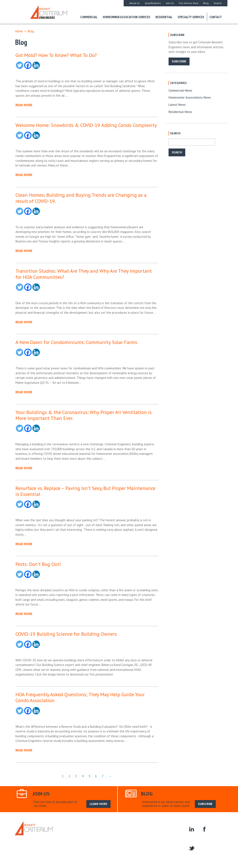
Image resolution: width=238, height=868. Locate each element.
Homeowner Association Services (127, 17)
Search (218, 3)
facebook (204, 829)
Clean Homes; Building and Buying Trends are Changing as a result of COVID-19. (81, 198)
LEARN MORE (98, 804)
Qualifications (153, 3)
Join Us (170, 3)
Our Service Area (189, 3)
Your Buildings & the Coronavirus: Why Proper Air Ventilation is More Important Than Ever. (84, 415)
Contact (216, 17)
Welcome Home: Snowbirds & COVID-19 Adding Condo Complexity (86, 125)
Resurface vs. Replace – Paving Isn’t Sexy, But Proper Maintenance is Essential (85, 491)
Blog (206, 3)
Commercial (89, 17)
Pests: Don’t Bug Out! (38, 564)
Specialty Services (191, 17)
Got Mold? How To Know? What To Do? (56, 55)
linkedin (191, 829)
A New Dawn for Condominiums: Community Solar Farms (76, 342)
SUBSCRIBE (179, 61)
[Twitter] (20, 65)
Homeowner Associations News (190, 97)
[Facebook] (28, 65)
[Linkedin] (36, 65)
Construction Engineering (129, 832)
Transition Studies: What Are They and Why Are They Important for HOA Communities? (84, 274)
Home (19, 31)
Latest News (177, 105)
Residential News (180, 112)
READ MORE (24, 105)
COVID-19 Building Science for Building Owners (66, 634)
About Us (135, 3)
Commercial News (180, 90)
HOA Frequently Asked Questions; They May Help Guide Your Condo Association (80, 697)
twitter (191, 848)
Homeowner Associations (166, 832)
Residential (164, 17)
